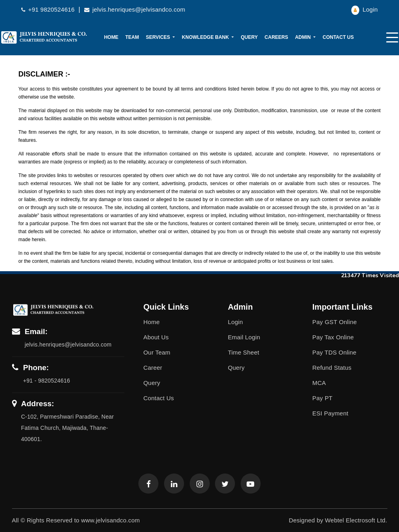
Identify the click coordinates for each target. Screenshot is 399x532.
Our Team (157, 352)
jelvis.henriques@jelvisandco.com (135, 9)
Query (249, 37)
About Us (156, 337)
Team (132, 37)
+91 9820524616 (49, 9)
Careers (276, 37)
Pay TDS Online (334, 352)
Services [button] (159, 37)
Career (153, 368)
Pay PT (322, 398)
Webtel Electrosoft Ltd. (356, 520)
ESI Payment (330, 413)
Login (365, 9)
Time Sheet (243, 352)
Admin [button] (304, 37)
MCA (319, 383)
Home (111, 37)
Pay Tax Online (333, 337)
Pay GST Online (335, 322)
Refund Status (332, 368)
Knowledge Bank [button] (206, 37)
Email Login (244, 337)
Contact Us (338, 37)
